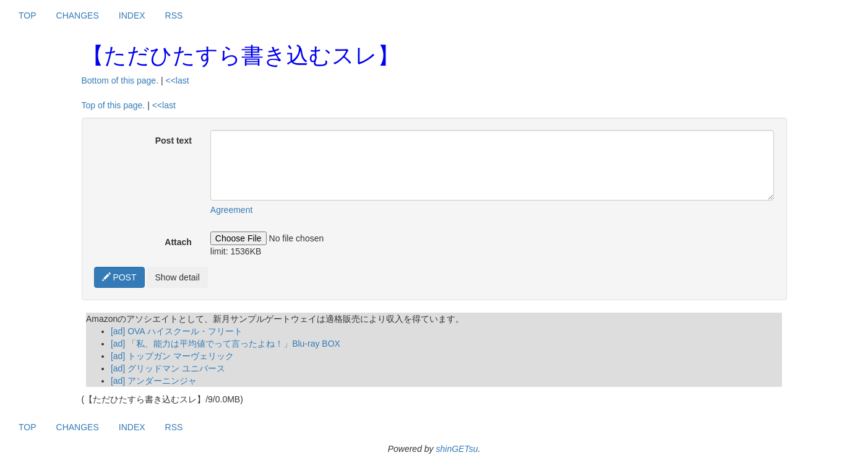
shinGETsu (457, 449)
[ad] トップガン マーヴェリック (172, 356)
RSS (174, 15)
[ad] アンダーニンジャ (154, 381)
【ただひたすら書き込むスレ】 (241, 55)
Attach (178, 242)
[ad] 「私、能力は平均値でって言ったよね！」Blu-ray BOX (226, 344)
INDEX (132, 15)
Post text (174, 141)
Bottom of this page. (120, 80)
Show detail (177, 277)
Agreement (231, 210)
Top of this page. (114, 105)
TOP (28, 15)
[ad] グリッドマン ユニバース (168, 368)
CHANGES (78, 15)
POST (119, 277)
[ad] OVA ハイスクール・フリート (177, 331)
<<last (177, 80)
